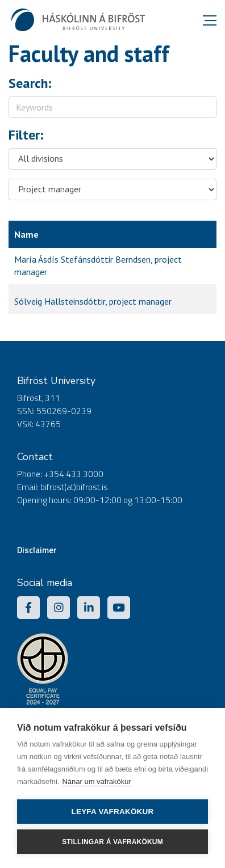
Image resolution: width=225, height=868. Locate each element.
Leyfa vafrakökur (113, 812)
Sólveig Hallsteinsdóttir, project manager (93, 301)
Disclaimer (37, 550)
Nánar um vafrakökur (96, 781)
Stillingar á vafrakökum (113, 842)
